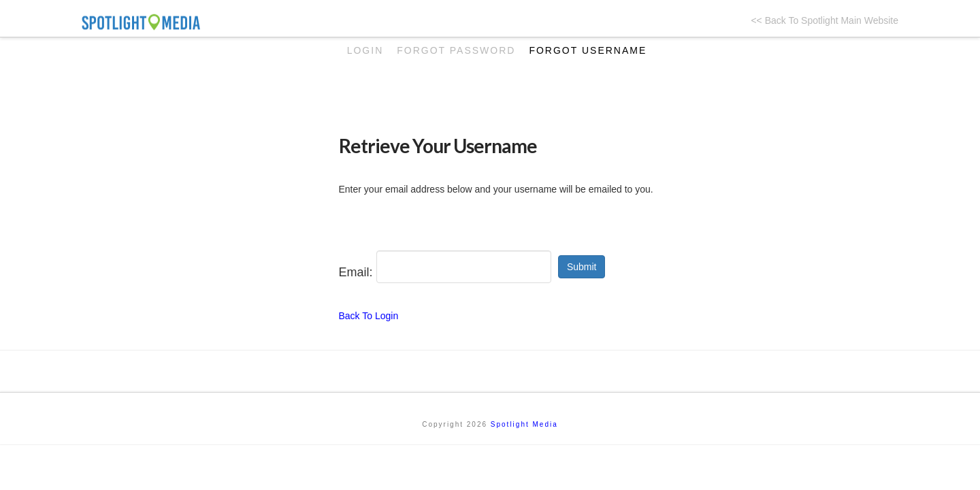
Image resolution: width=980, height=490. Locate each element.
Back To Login (369, 316)
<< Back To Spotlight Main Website (824, 20)
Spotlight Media (524, 424)
